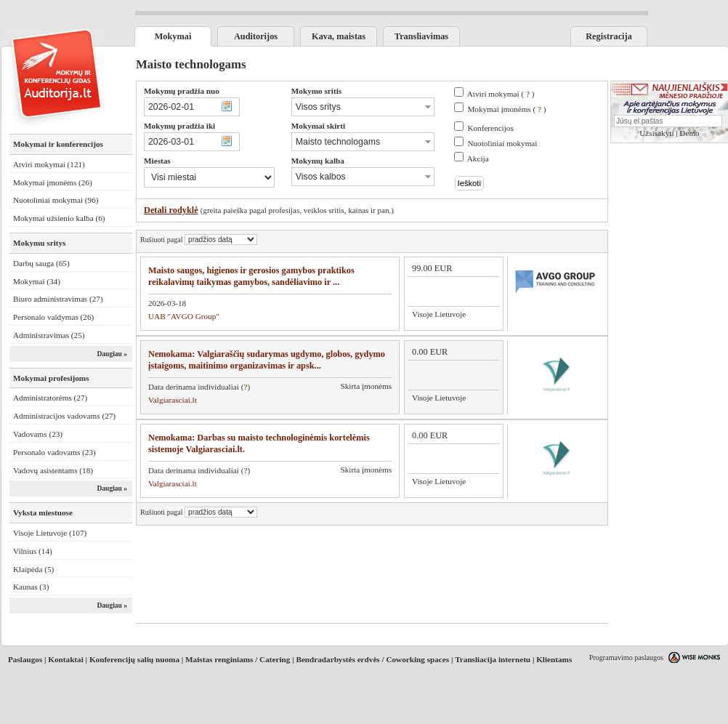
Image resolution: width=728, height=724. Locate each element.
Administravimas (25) (49, 335)
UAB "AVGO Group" (184, 316)
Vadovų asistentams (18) (53, 470)
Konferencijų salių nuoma (134, 659)
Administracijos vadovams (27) (64, 416)
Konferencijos (490, 128)
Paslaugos (25, 659)
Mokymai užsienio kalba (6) (59, 218)
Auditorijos (256, 36)
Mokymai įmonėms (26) (53, 182)
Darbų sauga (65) (41, 263)
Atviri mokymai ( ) (501, 94)
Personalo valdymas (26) (53, 317)
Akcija (478, 158)
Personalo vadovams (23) (54, 452)
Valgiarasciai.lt (173, 400)
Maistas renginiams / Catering (238, 659)
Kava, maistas (339, 36)
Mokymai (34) (37, 281)
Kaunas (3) (31, 587)
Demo (689, 133)
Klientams (554, 659)
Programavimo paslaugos (626, 657)
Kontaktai (66, 659)
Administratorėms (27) (50, 398)
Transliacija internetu (493, 659)
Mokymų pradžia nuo (182, 91)
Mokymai (173, 36)
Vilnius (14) (33, 551)
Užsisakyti (656, 133)
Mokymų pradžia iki (179, 126)
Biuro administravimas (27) (58, 299)
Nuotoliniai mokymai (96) (56, 200)
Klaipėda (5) (33, 569)
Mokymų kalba (318, 161)
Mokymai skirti (318, 126)
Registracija (609, 36)
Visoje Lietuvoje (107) (50, 533)
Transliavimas (421, 36)
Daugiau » (112, 354)
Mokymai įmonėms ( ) (506, 109)
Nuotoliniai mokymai (502, 143)
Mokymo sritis (316, 91)
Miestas (157, 161)
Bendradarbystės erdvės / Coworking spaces (372, 659)
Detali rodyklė (171, 210)
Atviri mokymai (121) (49, 164)
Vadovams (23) (38, 434)
